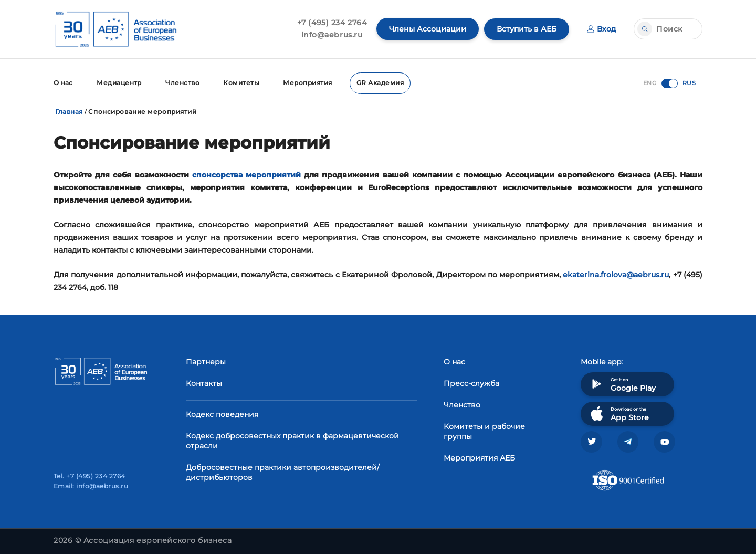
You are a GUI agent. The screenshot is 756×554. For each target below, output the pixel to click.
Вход (601, 29)
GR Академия (382, 83)
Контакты (204, 383)
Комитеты (243, 83)
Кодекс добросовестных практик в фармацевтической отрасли (292, 440)
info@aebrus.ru (332, 35)
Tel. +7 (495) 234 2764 (90, 476)
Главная (69, 111)
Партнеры (206, 361)
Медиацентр (120, 83)
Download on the (619, 413)
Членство (183, 83)
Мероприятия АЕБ (479, 457)
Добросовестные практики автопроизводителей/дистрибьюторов (283, 472)
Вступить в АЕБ (527, 29)
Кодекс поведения (222, 414)
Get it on (622, 384)
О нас (63, 83)
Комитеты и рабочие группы (484, 431)
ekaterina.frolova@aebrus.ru (616, 274)
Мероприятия (309, 83)
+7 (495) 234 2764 (332, 23)
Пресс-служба (471, 383)
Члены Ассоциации (428, 29)
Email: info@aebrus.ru (91, 486)
